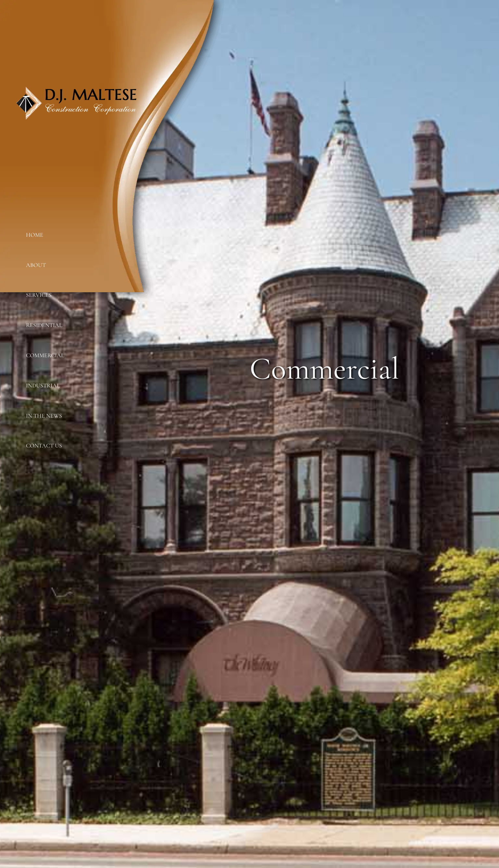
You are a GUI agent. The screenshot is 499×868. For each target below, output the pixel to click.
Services (39, 295)
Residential (44, 325)
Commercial (45, 355)
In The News (44, 416)
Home (35, 235)
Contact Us (44, 446)
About (36, 265)
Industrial (43, 385)
